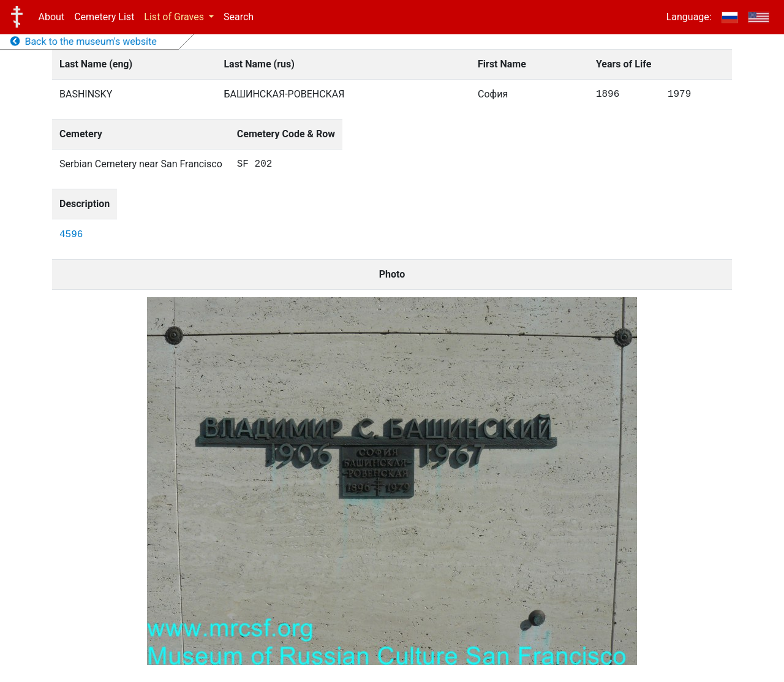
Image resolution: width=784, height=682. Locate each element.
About (52, 17)
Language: (689, 17)
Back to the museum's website (84, 41)
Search (239, 17)
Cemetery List (104, 17)
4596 (71, 235)
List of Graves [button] (175, 17)
